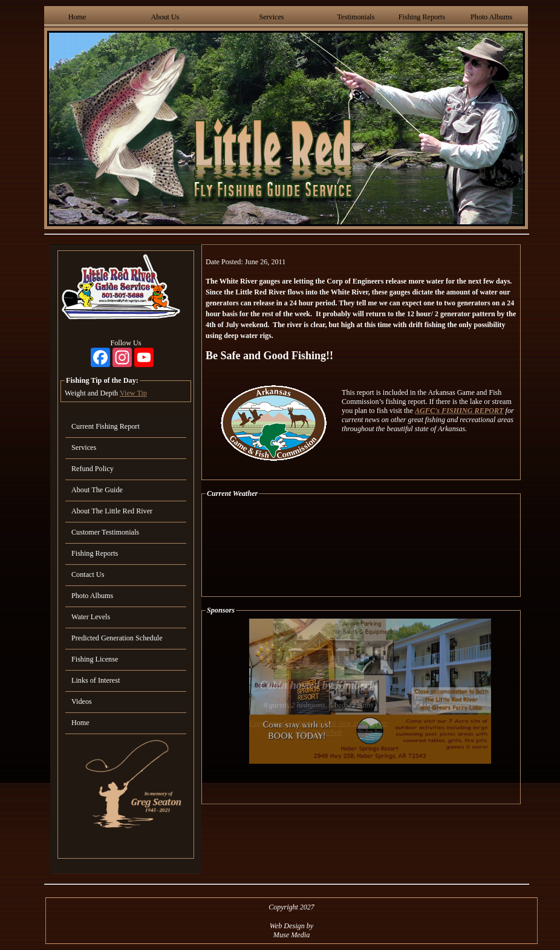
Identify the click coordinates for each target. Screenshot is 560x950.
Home (77, 17)
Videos (82, 701)
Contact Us (88, 574)
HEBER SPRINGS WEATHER (361, 547)
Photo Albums (491, 17)
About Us (165, 17)
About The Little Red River (112, 511)
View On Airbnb (319, 732)
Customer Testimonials (105, 532)
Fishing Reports (422, 17)
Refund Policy (93, 469)
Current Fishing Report (106, 426)
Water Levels (91, 617)
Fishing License (95, 659)
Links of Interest (96, 680)
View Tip (133, 393)
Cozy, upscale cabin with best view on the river (318, 723)
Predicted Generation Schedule (117, 638)
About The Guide (97, 490)
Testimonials (356, 17)
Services (271, 17)
